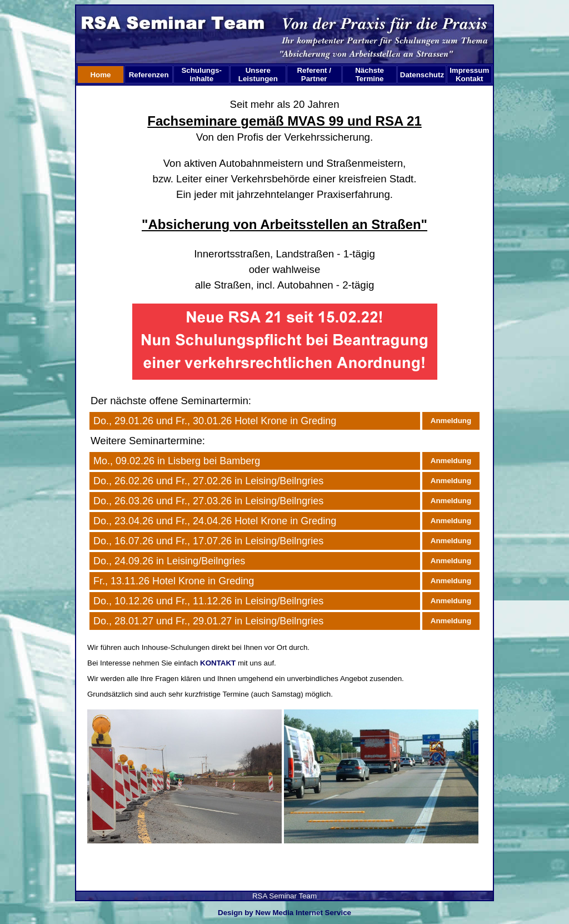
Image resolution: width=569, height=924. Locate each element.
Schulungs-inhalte (201, 74)
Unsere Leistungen (258, 74)
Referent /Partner (314, 74)
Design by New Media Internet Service (284, 913)
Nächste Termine (370, 74)
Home (100, 75)
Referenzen (149, 75)
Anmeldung (451, 421)
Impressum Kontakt (470, 74)
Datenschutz (422, 75)
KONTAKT (218, 663)
